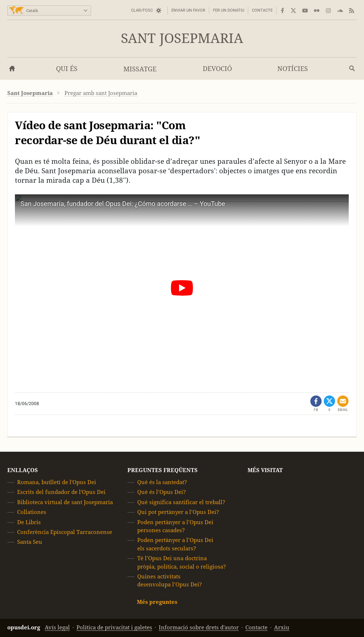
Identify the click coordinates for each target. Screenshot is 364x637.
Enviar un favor (188, 10)
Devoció (217, 69)
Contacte (262, 10)
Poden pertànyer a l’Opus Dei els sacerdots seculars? (175, 544)
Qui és (67, 69)
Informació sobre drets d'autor (199, 627)
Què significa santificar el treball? (181, 502)
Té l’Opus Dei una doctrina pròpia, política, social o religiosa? (182, 562)
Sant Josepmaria (182, 38)
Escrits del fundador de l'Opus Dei (61, 492)
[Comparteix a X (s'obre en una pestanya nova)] (329, 404)
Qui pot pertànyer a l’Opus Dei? (178, 512)
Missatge (140, 69)
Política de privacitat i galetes (114, 627)
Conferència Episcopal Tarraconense (65, 532)
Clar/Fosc (142, 10)
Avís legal (57, 627)
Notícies (293, 69)
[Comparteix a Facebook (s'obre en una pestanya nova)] (316, 404)
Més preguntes (157, 602)
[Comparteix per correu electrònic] (343, 404)
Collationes (32, 512)
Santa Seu (30, 542)
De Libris (29, 522)
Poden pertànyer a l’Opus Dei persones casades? (175, 526)
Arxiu (282, 627)
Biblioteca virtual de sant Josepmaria (65, 502)
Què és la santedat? (162, 482)
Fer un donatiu (229, 10)
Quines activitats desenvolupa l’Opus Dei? (170, 580)
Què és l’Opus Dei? (162, 492)
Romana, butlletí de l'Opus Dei (57, 482)
